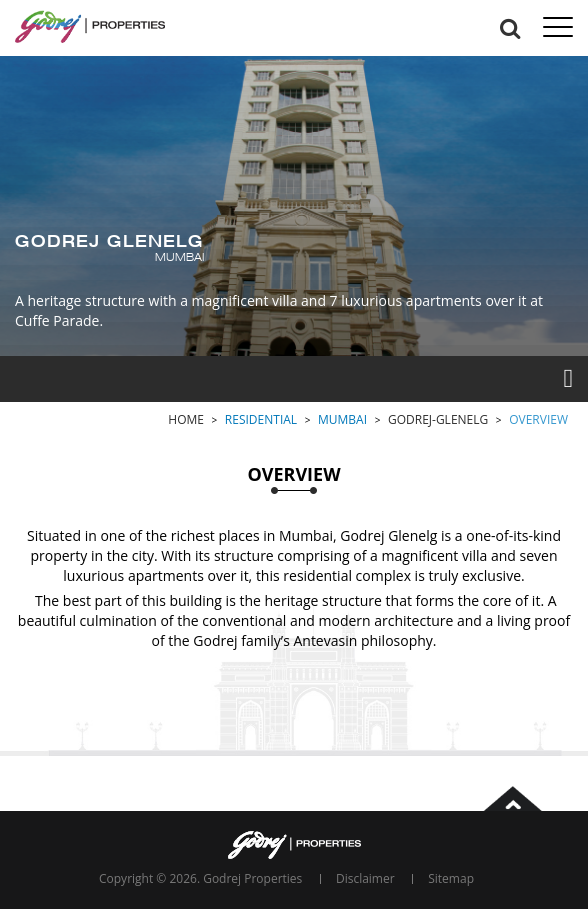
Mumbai (342, 419)
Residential (261, 419)
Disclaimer (365, 878)
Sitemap (451, 878)
